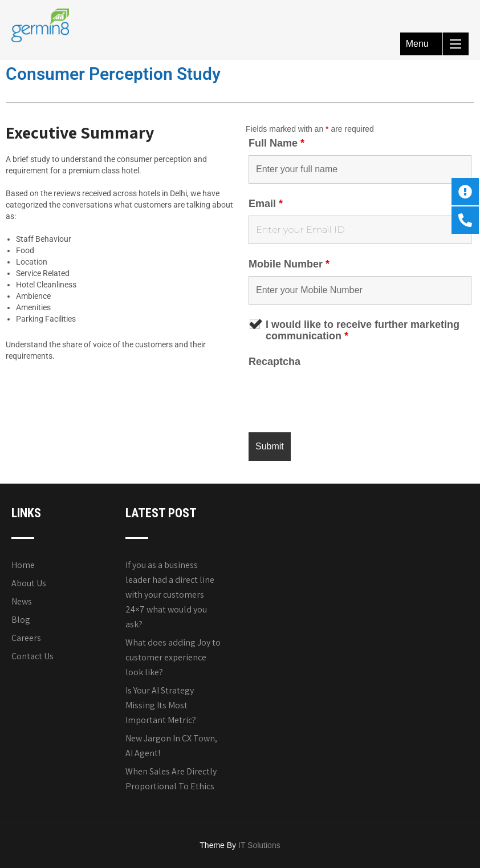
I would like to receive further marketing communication (363, 330)
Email (266, 204)
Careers (26, 638)
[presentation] (335, 396)
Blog (21, 620)
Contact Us (32, 656)
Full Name (276, 143)
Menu (417, 44)
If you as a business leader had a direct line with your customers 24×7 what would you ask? (170, 595)
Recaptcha (274, 362)
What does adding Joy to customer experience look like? (173, 657)
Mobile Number (289, 264)
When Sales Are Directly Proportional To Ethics (171, 779)
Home (23, 565)
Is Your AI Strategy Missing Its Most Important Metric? (161, 705)
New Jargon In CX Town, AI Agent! (171, 746)
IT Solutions (259, 845)
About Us (29, 583)
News (22, 601)
